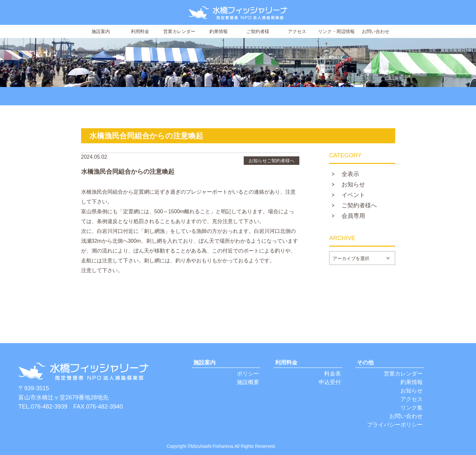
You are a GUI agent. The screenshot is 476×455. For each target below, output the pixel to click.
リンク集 (412, 408)
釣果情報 (219, 31)
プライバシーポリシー (395, 425)
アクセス (297, 31)
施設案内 (101, 31)
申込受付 (330, 382)
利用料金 (140, 31)
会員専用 (353, 216)
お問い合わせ (376, 31)
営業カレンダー (179, 31)
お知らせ (353, 185)
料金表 (333, 374)
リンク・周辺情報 (336, 31)
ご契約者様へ (359, 206)
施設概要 (248, 382)
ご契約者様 (258, 31)
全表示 (350, 174)
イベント (353, 195)
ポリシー (248, 374)
